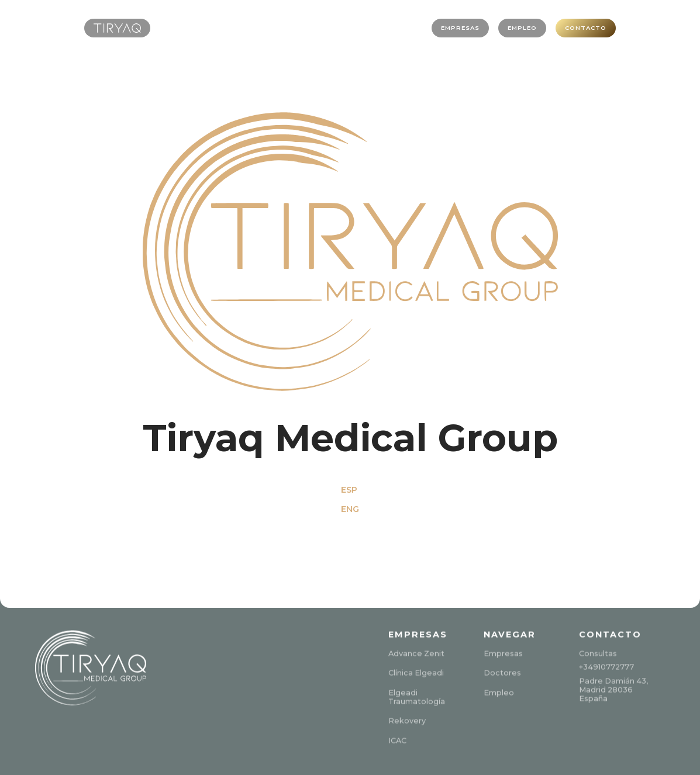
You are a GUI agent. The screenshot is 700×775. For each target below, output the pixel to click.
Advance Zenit (416, 652)
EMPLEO (508, 28)
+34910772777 (606, 665)
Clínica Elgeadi (416, 671)
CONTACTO (580, 28)
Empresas (503, 652)
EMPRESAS (438, 28)
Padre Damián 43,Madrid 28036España (613, 688)
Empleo (499, 691)
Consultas (598, 652)
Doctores (502, 671)
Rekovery (407, 719)
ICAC (397, 739)
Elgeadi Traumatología (417, 696)
